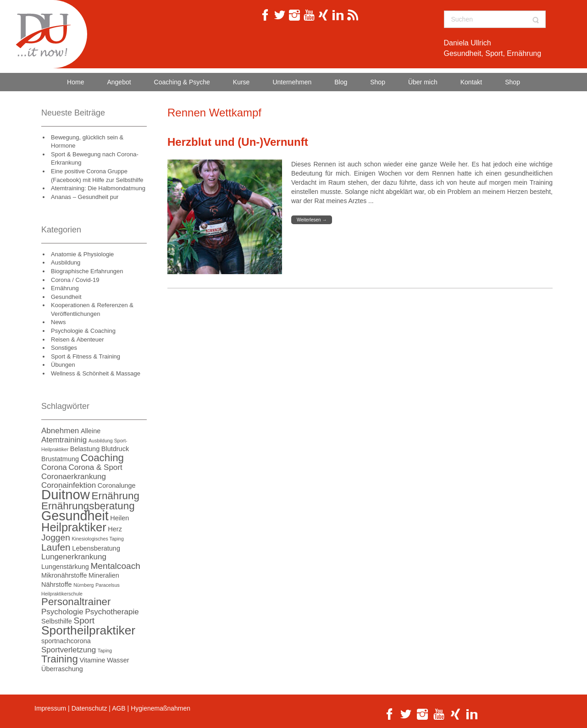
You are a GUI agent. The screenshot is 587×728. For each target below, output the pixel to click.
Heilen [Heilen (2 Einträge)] (119, 518)
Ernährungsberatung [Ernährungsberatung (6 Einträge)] (88, 506)
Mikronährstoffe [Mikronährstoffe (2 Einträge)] (64, 575)
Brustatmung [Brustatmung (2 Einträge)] (60, 459)
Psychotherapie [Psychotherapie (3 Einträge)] (112, 612)
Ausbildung (66, 262)
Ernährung (65, 288)
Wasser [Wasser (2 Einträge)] (118, 660)
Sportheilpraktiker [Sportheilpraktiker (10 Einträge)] (88, 630)
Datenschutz (89, 708)
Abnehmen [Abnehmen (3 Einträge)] (60, 431)
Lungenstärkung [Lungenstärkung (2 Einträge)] (65, 567)
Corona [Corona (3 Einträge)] (54, 467)
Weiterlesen (312, 220)
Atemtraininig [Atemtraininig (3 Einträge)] (64, 440)
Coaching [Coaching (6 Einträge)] (102, 458)
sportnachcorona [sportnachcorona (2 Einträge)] (66, 641)
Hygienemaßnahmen (161, 708)
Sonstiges (64, 348)
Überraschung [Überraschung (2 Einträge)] (62, 669)
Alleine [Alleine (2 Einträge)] (91, 431)
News (58, 322)
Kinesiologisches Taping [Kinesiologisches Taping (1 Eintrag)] (98, 539)
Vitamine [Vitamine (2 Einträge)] (92, 660)
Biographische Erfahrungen (87, 271)
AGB (119, 708)
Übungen (63, 365)
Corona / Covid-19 (75, 280)
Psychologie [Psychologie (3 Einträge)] (62, 612)
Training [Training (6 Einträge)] (60, 659)
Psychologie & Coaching (83, 331)
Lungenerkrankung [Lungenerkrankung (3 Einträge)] (74, 557)
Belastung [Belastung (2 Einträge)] (85, 449)
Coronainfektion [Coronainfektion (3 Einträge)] (69, 485)
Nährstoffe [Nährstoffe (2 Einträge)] (57, 585)
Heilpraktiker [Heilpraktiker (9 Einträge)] (74, 527)
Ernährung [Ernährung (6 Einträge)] (116, 496)
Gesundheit (66, 297)
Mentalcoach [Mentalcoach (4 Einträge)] (115, 566)
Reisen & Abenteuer (78, 339)
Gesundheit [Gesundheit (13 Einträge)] (75, 516)
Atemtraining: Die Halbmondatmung (98, 188)
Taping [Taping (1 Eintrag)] (105, 651)
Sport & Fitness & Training (86, 356)
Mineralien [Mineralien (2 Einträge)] (104, 575)
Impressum (50, 708)
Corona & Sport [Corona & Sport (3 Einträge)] (95, 467)
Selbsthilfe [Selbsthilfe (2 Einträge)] (57, 621)
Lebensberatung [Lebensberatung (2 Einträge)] (96, 548)
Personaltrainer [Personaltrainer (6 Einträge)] (76, 602)
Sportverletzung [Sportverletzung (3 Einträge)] (69, 650)
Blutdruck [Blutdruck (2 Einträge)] (115, 449)
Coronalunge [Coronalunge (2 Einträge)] (117, 485)
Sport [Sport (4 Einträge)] (84, 620)
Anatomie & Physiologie (82, 254)
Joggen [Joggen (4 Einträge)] (56, 538)
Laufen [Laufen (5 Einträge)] (56, 547)
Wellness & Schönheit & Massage (96, 373)
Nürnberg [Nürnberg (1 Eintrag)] (83, 585)
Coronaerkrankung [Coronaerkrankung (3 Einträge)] (74, 477)
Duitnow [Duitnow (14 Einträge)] (66, 494)
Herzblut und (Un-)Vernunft (238, 142)
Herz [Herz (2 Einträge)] (115, 529)
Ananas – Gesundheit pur (85, 197)
